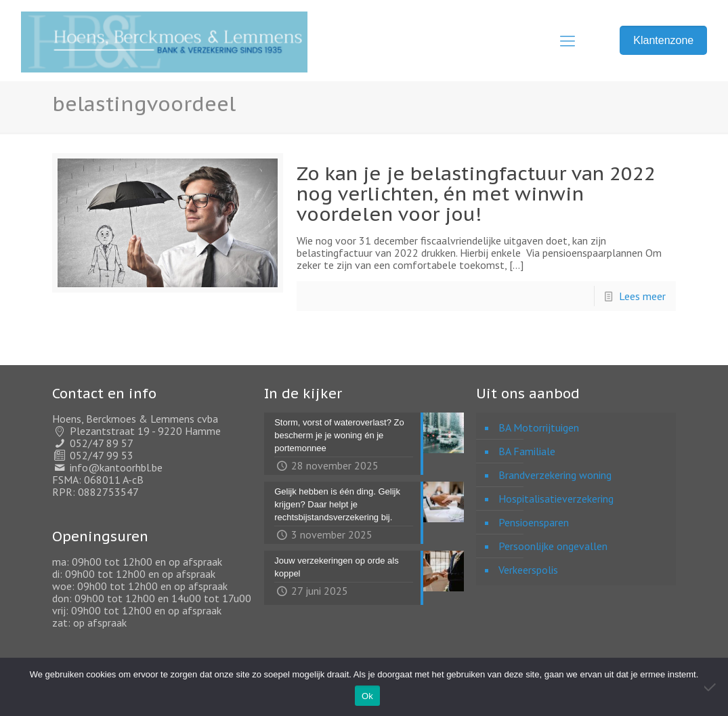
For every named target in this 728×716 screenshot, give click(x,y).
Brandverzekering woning (555, 475)
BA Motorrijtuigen (539, 427)
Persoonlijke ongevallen (553, 546)
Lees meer (642, 296)
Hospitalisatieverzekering (556, 499)
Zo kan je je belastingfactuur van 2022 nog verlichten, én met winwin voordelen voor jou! (476, 193)
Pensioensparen (534, 522)
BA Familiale (527, 451)
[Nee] (711, 687)
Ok (367, 696)
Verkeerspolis (528, 570)
